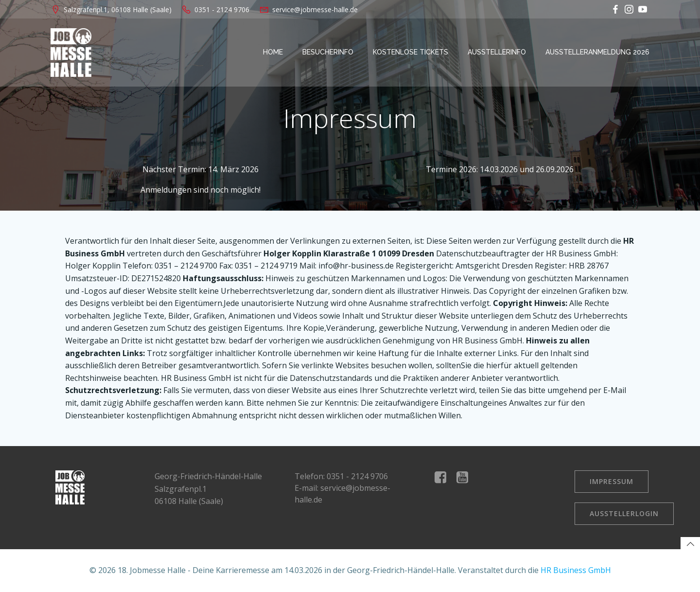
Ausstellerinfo (497, 52)
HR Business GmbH (576, 570)
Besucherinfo (328, 52)
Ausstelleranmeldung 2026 (597, 52)
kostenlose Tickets (411, 52)
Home (273, 52)
